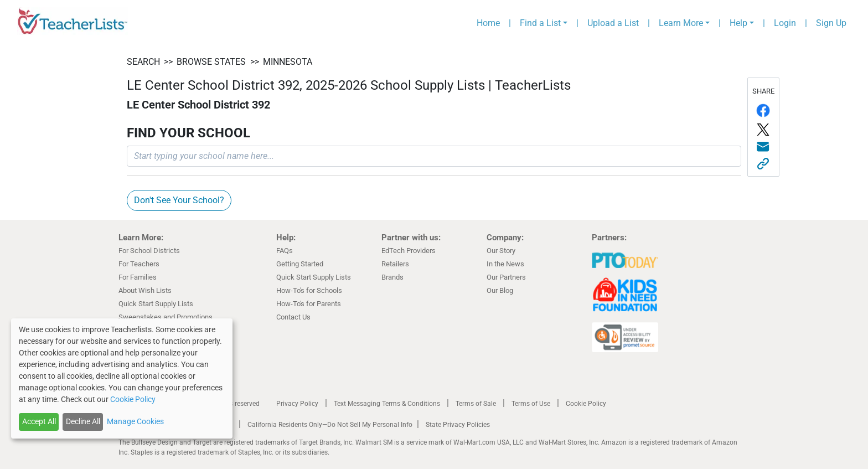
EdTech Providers (409, 251)
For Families (138, 277)
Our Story (501, 251)
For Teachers (139, 264)
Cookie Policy (586, 404)
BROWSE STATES (211, 62)
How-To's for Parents (309, 304)
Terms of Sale (476, 404)
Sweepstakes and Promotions (166, 317)
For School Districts (149, 251)
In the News (505, 264)
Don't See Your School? (179, 200)
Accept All (39, 421)
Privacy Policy (297, 404)
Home (488, 23)
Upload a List (613, 23)
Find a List (540, 23)
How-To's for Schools (309, 290)
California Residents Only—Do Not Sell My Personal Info (330, 425)
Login (785, 23)
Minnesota (288, 62)
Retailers (395, 264)
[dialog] (122, 378)
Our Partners (506, 277)
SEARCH (143, 62)
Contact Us (293, 317)
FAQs (285, 251)
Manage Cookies (135, 421)
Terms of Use (531, 404)
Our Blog (500, 290)
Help (738, 23)
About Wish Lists (145, 290)
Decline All (83, 421)
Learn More (681, 23)
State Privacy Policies (458, 425)
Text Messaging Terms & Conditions (387, 404)
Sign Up (831, 23)
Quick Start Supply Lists (156, 304)
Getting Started (300, 264)
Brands (392, 277)
